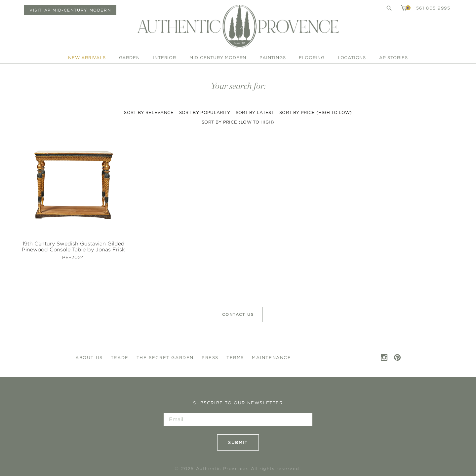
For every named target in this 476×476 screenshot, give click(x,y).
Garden (129, 58)
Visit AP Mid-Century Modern (70, 10)
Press (210, 358)
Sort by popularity (205, 112)
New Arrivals (87, 58)
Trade (120, 358)
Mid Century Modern (218, 58)
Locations (352, 58)
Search (389, 8)
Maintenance (272, 358)
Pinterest (397, 357)
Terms (235, 358)
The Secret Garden (165, 358)
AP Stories (394, 58)
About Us (89, 358)
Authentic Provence (238, 26)
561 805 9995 (433, 8)
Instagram (384, 357)
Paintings (273, 58)
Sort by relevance (149, 112)
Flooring (312, 58)
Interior (164, 58)
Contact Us (238, 314)
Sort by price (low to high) (238, 122)
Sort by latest (255, 112)
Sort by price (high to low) (316, 112)
